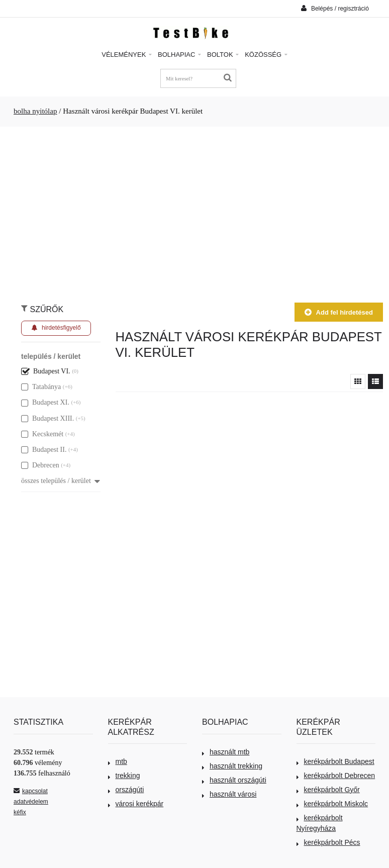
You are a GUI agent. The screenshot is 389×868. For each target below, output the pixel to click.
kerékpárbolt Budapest (335, 761)
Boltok (223, 55)
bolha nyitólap (35, 111)
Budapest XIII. (47, 418)
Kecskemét (42, 434)
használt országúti (234, 780)
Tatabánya (41, 387)
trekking (124, 776)
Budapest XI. (45, 402)
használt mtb (226, 752)
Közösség (266, 55)
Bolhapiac (179, 55)
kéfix (20, 812)
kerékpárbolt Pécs (328, 842)
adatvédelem (31, 802)
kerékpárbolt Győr (328, 790)
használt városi (229, 794)
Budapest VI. (46, 371)
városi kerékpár (136, 804)
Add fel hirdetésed (339, 312)
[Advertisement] (194, 210)
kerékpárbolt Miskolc (332, 804)
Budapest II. (44, 450)
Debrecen (40, 465)
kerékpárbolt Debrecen (336, 776)
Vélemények (127, 55)
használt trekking (232, 766)
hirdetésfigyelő (56, 328)
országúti (126, 790)
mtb (118, 761)
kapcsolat (31, 791)
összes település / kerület (61, 481)
